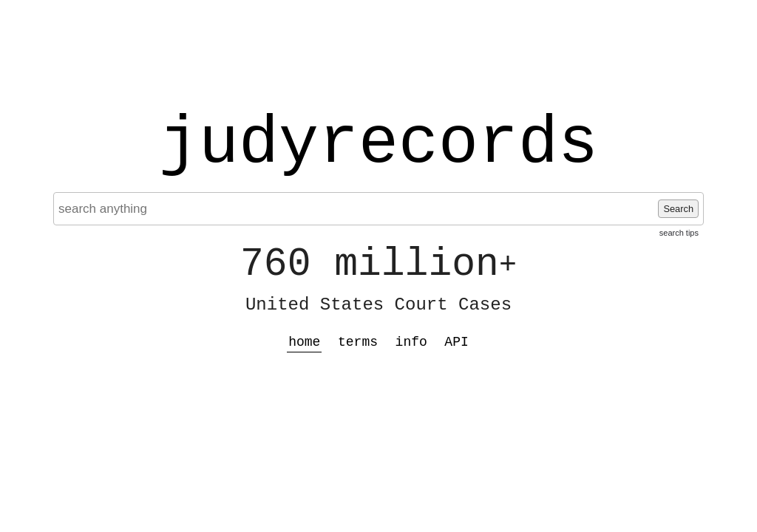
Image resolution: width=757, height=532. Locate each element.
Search (678, 209)
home (304, 342)
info (411, 342)
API (456, 342)
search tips (679, 233)
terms (358, 342)
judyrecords (378, 144)
